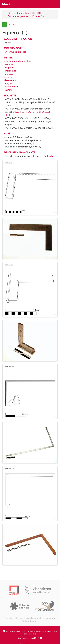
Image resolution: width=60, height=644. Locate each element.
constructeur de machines (18, 61)
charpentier (10, 71)
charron (8, 77)
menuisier (9, 74)
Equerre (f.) (38, 16)
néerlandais (48, 156)
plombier (9, 64)
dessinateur (10, 80)
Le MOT (9, 13)
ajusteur (8, 90)
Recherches (23, 13)
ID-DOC (37, 13)
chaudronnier (11, 87)
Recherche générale (18, 16)
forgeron (9, 68)
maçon (8, 83)
